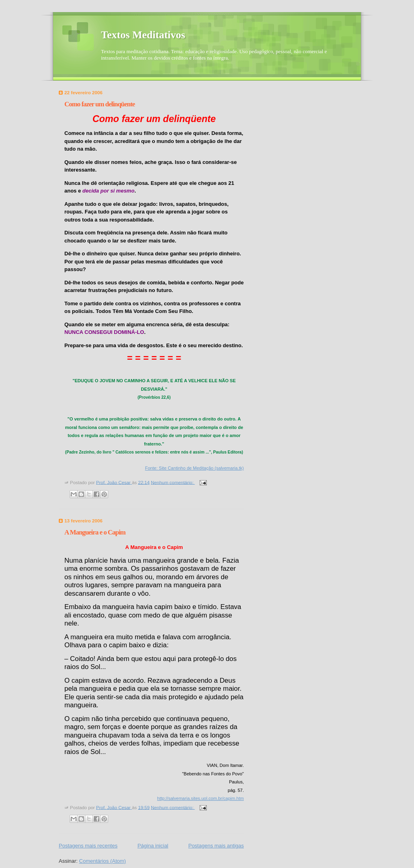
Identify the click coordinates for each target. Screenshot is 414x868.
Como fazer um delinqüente (100, 104)
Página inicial (153, 846)
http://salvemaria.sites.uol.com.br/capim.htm (201, 798)
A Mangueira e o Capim (95, 532)
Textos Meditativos (143, 35)
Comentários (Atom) (103, 861)
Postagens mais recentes (88, 846)
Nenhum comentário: (173, 482)
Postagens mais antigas (216, 846)
